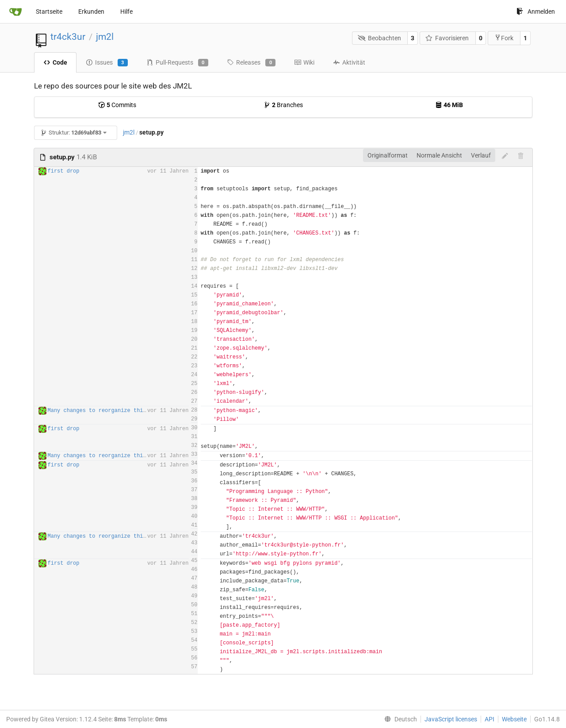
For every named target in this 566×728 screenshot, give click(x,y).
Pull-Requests (177, 63)
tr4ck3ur (68, 37)
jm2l (105, 37)
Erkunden (91, 12)
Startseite (49, 12)
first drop (64, 171)
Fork (504, 38)
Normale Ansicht (439, 155)
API (490, 719)
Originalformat (388, 155)
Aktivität (349, 62)
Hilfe (126, 12)
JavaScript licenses (451, 719)
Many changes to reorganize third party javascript (126, 411)
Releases (251, 63)
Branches (283, 105)
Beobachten (379, 38)
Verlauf (481, 155)
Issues (107, 63)
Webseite (514, 719)
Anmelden (536, 12)
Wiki (304, 62)
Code (55, 62)
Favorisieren (447, 38)
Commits (117, 105)
